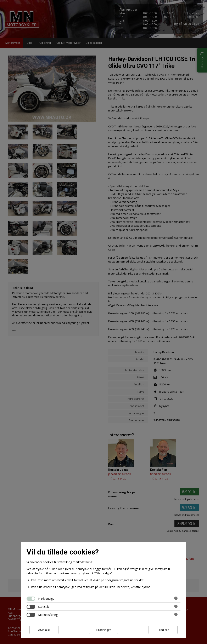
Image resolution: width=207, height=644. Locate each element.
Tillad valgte (103, 630)
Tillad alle (163, 630)
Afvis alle (44, 630)
